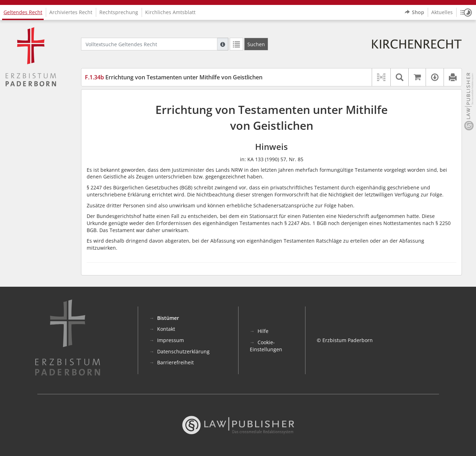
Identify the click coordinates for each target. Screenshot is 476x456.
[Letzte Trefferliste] (236, 44)
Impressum (171, 340)
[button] (466, 12)
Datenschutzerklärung (183, 351)
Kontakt (166, 329)
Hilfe (263, 331)
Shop (415, 12)
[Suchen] (256, 44)
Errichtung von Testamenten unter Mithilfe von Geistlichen (174, 77)
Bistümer (168, 318)
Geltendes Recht (23, 12)
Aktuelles (442, 12)
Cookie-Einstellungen (266, 346)
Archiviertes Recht (71, 12)
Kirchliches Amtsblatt (170, 12)
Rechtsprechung (119, 12)
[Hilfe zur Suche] (223, 44)
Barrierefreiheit (175, 362)
